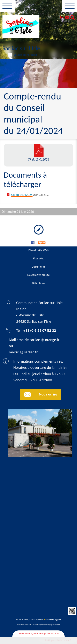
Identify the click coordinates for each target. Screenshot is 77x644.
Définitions (38, 283)
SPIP (59, 625)
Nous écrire (40, 394)
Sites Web (39, 258)
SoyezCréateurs (44, 625)
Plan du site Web (39, 250)
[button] (62, 18)
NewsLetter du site (38, 275)
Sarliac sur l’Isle (38, 50)
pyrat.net (28, 625)
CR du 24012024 (22, 195)
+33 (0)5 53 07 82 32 (40, 330)
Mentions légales (53, 620)
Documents (38, 267)
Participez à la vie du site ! (58, 640)
